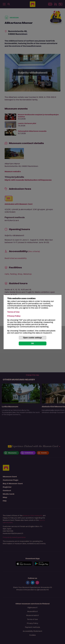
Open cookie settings (33, 338)
